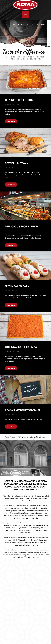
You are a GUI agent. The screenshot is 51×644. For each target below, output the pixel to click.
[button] (49, 459)
